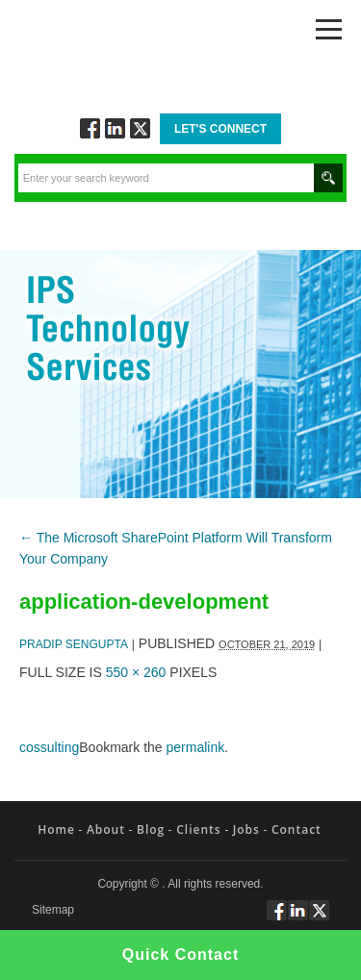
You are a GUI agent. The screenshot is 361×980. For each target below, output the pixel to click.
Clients (198, 829)
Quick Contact (180, 955)
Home (56, 829)
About (106, 829)
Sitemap (53, 910)
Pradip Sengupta (74, 644)
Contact (297, 829)
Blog (151, 829)
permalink (196, 747)
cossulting (49, 747)
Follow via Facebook (90, 128)
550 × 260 (136, 672)
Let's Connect (220, 129)
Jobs (246, 829)
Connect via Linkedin (115, 128)
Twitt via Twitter (140, 128)
